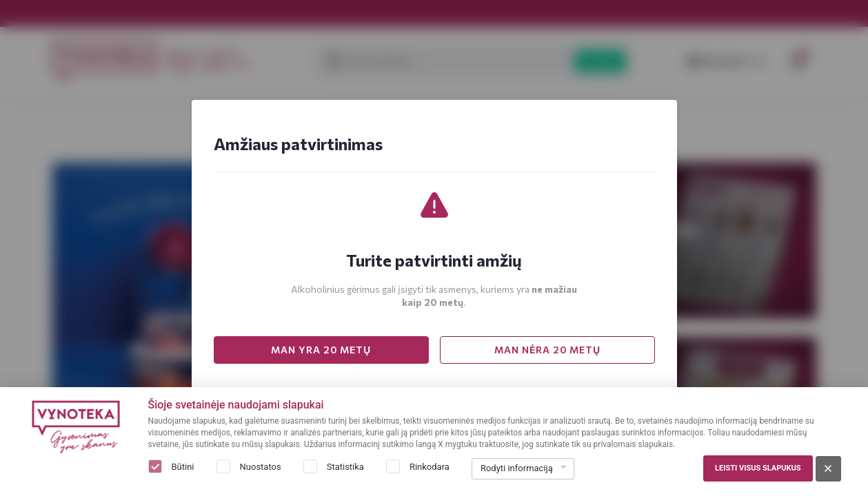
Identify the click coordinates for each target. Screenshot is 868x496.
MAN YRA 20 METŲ (321, 350)
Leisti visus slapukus (758, 468)
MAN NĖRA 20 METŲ (547, 350)
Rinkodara (430, 467)
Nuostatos (261, 467)
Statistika (345, 467)
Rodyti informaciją (517, 468)
